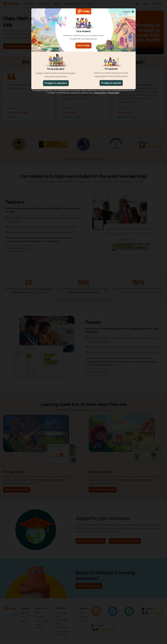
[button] (128, 12)
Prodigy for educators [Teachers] (56, 83)
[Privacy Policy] (114, 93)
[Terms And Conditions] (100, 93)
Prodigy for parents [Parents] (111, 83)
